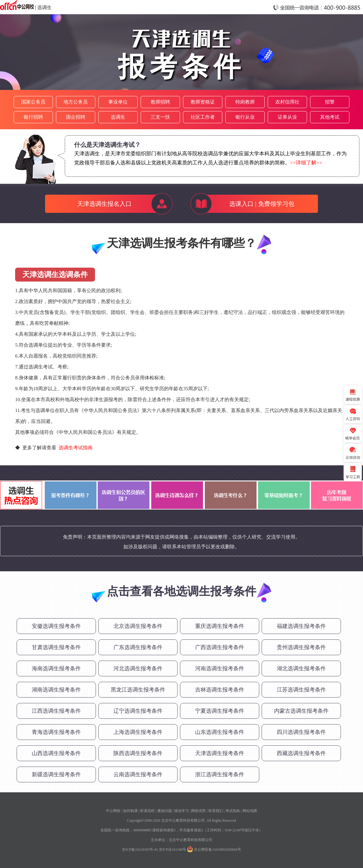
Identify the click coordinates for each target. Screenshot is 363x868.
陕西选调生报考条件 (138, 753)
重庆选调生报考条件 (220, 626)
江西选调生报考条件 (56, 711)
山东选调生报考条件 (220, 732)
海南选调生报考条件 (56, 668)
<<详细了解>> (306, 163)
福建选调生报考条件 (301, 626)
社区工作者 (203, 117)
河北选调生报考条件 (138, 668)
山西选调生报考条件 (56, 753)
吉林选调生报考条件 (220, 690)
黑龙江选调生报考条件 (138, 690)
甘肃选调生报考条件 (56, 647)
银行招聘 (33, 117)
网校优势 (198, 811)
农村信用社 (287, 102)
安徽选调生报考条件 (56, 626)
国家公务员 (33, 102)
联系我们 (216, 811)
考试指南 (233, 811)
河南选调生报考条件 (220, 668)
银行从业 (245, 117)
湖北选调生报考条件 (301, 668)
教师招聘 (160, 102)
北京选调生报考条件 (138, 626)
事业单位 (118, 102)
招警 (330, 102)
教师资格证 (203, 102)
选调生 (44, 7)
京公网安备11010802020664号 (217, 850)
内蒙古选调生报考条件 (301, 711)
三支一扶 (160, 117)
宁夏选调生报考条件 (220, 711)
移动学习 (181, 811)
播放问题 (165, 811)
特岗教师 (245, 102)
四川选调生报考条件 (301, 732)
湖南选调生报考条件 (56, 690)
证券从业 (287, 117)
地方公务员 (76, 102)
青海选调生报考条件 (56, 732)
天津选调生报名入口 (104, 204)
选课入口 (241, 204)
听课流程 (147, 811)
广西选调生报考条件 (220, 647)
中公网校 (113, 811)
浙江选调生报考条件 (220, 774)
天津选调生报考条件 (220, 753)
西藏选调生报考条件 (301, 753)
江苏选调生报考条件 (301, 690)
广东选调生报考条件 (138, 647)
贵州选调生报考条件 (301, 647)
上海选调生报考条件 (138, 732)
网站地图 (250, 811)
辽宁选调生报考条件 (138, 711)
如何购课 (130, 811)
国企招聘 (76, 117)
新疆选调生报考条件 (56, 774)
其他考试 (330, 117)
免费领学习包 (276, 204)
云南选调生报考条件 (138, 774)
